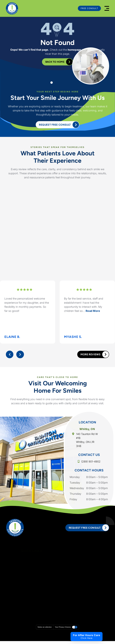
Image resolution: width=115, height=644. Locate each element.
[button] (107, 8)
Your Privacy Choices (63, 630)
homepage (74, 50)
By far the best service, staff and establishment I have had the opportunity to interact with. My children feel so (84, 306)
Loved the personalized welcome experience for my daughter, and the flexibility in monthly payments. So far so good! (27, 306)
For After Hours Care (86, 635)
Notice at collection (44, 630)
